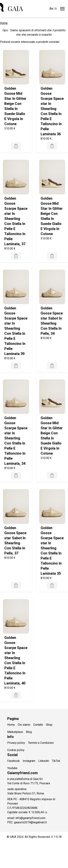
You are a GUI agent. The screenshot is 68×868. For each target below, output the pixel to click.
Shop (49, 725)
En (51, 9)
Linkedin (44, 761)
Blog (29, 732)
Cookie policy (16, 750)
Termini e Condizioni (41, 743)
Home (4, 23)
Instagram (29, 761)
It (56, 9)
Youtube (12, 768)
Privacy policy (16, 743)
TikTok (56, 761)
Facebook (14, 761)
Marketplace (15, 732)
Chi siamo (24, 725)
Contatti (38, 725)
